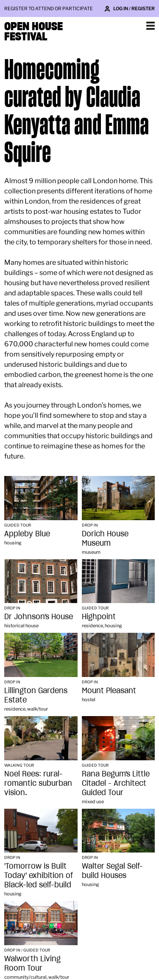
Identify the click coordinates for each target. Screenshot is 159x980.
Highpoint (99, 616)
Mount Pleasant (109, 690)
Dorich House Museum (105, 538)
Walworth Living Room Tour (32, 963)
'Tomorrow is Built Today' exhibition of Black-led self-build (39, 875)
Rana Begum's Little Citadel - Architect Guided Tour (116, 783)
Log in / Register (134, 8)
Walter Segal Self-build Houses (112, 871)
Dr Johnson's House (39, 616)
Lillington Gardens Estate (36, 695)
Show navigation (151, 25)
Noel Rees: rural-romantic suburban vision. (38, 783)
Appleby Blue (27, 534)
